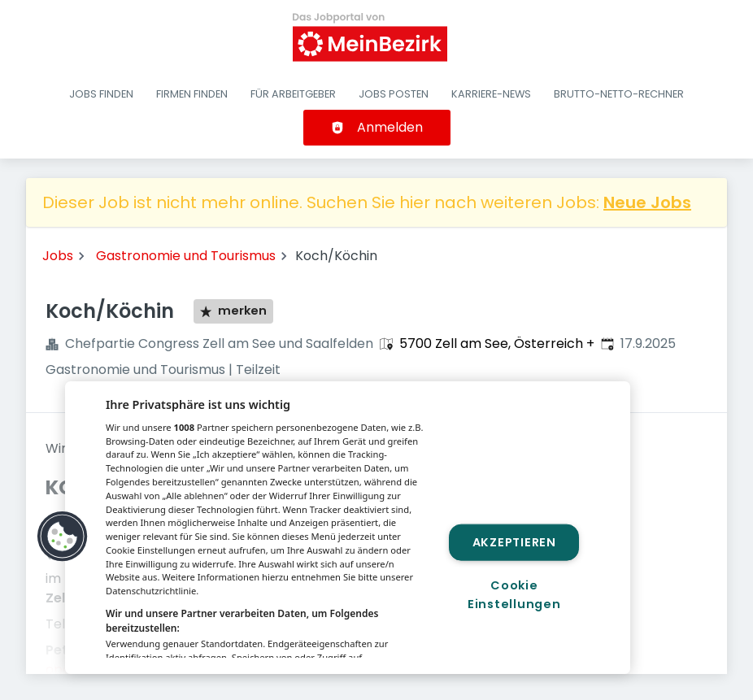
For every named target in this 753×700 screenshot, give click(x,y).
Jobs (58, 256)
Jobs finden (101, 94)
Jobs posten (394, 94)
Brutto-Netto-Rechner (619, 94)
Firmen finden (192, 94)
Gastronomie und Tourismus (186, 256)
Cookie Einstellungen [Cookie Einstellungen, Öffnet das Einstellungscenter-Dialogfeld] (514, 595)
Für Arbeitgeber (293, 94)
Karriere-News (491, 94)
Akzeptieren (514, 541)
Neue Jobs (647, 202)
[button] (63, 537)
